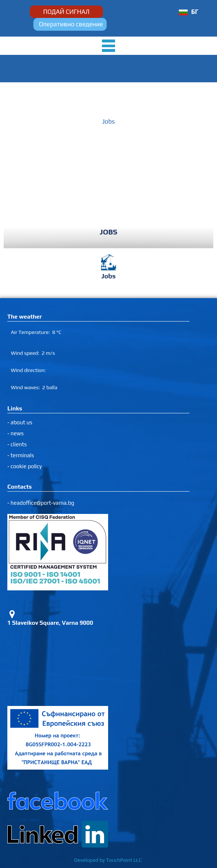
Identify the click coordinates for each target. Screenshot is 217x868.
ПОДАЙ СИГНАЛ (66, 12)
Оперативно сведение (71, 24)
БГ (195, 12)
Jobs (109, 121)
